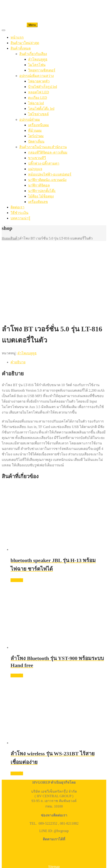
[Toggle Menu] (4, 30)
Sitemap (54, 794)
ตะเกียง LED (38, 98)
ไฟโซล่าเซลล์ (38, 114)
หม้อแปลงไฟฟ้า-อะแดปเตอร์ (50, 174)
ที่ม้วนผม (35, 130)
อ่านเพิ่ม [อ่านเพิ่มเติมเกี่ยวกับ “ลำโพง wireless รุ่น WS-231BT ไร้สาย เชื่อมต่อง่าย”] (17, 701)
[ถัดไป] (8, 811)
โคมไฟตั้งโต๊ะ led (41, 109)
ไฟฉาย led (36, 103)
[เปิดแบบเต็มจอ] (8, 807)
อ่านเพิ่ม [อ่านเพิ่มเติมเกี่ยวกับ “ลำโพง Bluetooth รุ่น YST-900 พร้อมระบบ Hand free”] (17, 603)
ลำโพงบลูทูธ (38, 59)
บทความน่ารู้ (20, 218)
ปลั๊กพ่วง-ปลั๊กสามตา (44, 163)
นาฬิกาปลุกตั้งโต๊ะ (42, 191)
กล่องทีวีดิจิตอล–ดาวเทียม (48, 152)
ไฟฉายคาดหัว (39, 81)
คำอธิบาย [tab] (18, 290)
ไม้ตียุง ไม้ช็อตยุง (41, 196)
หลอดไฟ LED (39, 92)
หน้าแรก (17, 37)
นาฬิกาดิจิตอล (39, 185)
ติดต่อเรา (17, 207)
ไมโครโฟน (37, 65)
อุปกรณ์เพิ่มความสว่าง (37, 76)
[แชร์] (12, 807)
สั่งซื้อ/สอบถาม (61, 862)
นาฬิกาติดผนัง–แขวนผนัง (47, 180)
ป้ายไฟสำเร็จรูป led (43, 87)
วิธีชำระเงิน (19, 213)
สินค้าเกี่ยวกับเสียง (33, 54)
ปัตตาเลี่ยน (36, 141)
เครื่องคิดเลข (38, 202)
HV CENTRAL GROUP (31, 802)
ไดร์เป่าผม (36, 136)
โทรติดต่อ (18, 823)
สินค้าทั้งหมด (21, 48)
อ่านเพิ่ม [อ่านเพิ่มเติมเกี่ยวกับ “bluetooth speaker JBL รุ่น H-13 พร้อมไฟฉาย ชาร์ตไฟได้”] (17, 508)
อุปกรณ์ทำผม (30, 120)
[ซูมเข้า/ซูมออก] (4, 807)
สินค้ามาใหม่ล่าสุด (25, 43)
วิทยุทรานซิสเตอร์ (42, 70)
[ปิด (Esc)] (17, 807)
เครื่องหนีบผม (39, 125)
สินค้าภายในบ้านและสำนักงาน (43, 147)
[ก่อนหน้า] (4, 811)
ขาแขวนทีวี (37, 158)
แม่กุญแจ (35, 169)
